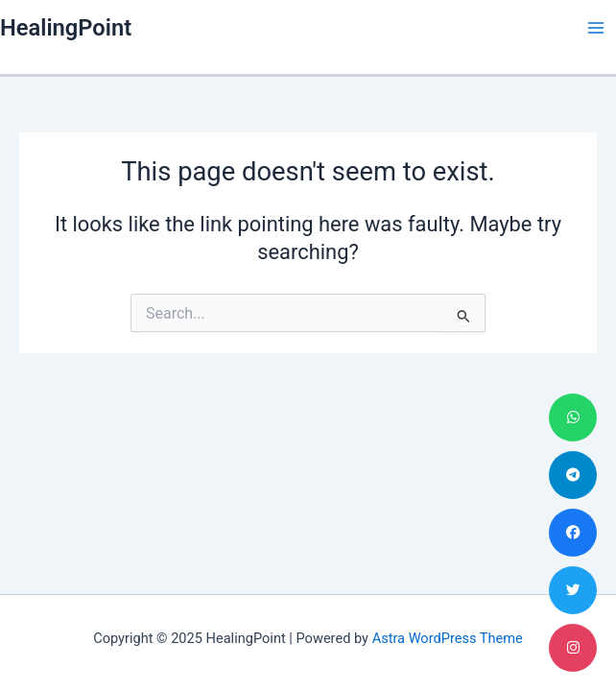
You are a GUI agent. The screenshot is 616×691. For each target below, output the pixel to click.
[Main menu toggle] (596, 28)
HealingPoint (66, 28)
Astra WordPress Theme (448, 638)
